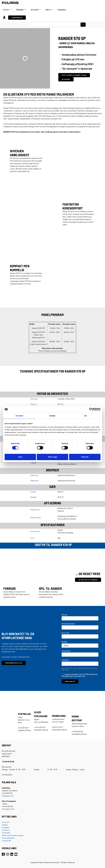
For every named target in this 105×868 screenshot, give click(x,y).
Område (64, 642)
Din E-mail (66, 633)
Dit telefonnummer (69, 624)
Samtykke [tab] (19, 416)
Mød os (48, 10)
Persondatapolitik (8, 838)
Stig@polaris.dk (7, 796)
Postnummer (67, 651)
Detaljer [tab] (52, 416)
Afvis (20, 457)
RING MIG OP (70, 681)
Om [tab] (86, 416)
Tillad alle (85, 457)
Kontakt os (6, 830)
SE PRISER (66, 79)
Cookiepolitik (7, 841)
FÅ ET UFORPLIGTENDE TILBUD (74, 75)
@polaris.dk (10, 809)
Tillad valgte (52, 457)
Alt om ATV (35, 10)
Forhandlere (62, 10)
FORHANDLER (17, 18)
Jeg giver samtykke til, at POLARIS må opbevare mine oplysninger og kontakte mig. (80, 675)
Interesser (65, 660)
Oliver (4, 809)
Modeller (6, 10)
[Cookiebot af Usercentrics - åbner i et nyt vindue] (91, 409)
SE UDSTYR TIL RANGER (88, 580)
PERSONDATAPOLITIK (14, 663)
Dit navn (65, 615)
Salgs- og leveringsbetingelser (13, 835)
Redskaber (20, 10)
